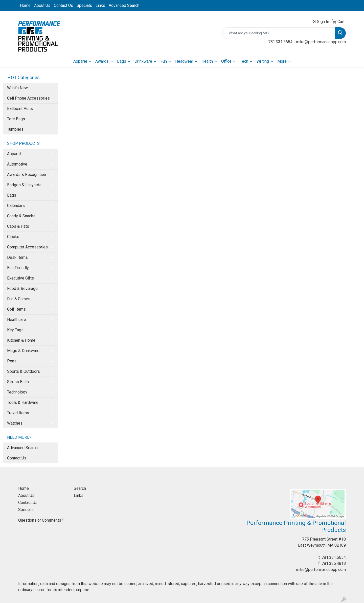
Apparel (14, 154)
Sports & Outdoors (24, 371)
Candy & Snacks (21, 216)
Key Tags (15, 330)
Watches (15, 423)
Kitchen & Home (21, 340)
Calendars (16, 206)
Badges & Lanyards (24, 185)
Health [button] (207, 61)
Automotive (17, 164)
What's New (17, 88)
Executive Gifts (20, 278)
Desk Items (17, 257)
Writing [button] (263, 61)
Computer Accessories (27, 247)
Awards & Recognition (27, 175)
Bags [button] (122, 61)
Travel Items (18, 413)
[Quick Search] (279, 33)
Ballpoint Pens (20, 109)
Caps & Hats (18, 226)
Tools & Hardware (23, 402)
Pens (12, 361)
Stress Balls (18, 382)
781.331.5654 (280, 42)
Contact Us (63, 5)
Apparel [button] (80, 61)
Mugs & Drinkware (23, 351)
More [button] (282, 61)
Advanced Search (124, 5)
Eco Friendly (18, 268)
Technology (17, 392)
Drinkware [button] (143, 61)
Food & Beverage (22, 288)
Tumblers (15, 129)
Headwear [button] (184, 61)
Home (25, 5)
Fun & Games (19, 299)
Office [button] (226, 61)
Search (80, 488)
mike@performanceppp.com (321, 42)
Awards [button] (102, 61)
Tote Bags (16, 119)
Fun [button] (164, 61)
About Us (42, 5)
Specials (84, 5)
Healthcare (17, 320)
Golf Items (16, 309)
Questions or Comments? (41, 520)
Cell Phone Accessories (28, 98)
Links (100, 5)
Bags (12, 195)
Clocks (13, 237)
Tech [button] (244, 61)
